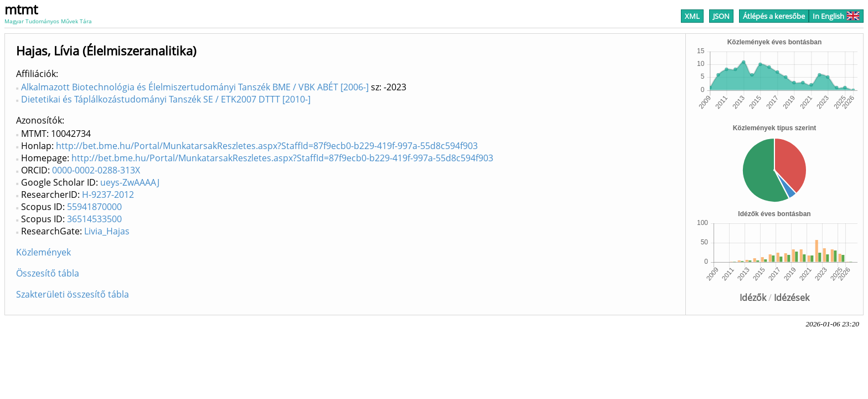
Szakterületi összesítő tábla (73, 294)
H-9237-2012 (108, 195)
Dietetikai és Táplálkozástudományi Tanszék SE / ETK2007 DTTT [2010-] (166, 99)
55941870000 (94, 207)
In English (836, 16)
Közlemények (43, 252)
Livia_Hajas (107, 231)
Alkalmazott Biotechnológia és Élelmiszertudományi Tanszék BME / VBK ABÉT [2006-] (195, 87)
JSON (721, 16)
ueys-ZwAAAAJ (130, 182)
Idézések (792, 298)
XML (692, 16)
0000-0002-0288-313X (96, 170)
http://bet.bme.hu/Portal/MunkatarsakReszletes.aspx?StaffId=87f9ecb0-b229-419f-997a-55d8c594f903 (267, 146)
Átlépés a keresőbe (774, 16)
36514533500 (94, 219)
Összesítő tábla (48, 273)
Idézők (753, 298)
